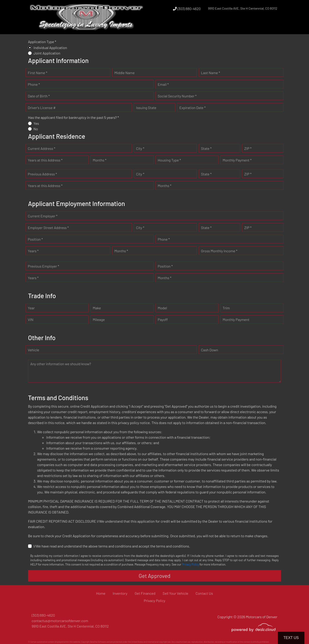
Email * (163, 84)
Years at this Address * (45, 160)
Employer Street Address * (48, 228)
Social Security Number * (177, 96)
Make (97, 308)
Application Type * (42, 42)
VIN (31, 319)
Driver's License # (42, 108)
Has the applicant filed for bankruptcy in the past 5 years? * (73, 117)
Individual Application (50, 48)
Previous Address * (42, 174)
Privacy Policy (190, 564)
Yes (36, 123)
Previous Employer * (44, 266)
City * (140, 148)
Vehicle (33, 350)
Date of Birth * (39, 96)
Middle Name (125, 73)
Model (162, 308)
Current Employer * (43, 216)
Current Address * (42, 148)
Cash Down (210, 350)
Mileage (99, 319)
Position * (35, 239)
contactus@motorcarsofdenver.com (60, 621)
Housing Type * (169, 160)
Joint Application (47, 53)
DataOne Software (98, 642)
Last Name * (211, 73)
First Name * (38, 73)
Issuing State (146, 108)
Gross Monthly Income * (219, 251)
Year (31, 308)
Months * (100, 160)
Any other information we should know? (61, 364)
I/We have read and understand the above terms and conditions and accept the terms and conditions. (112, 546)
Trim (226, 308)
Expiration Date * (192, 108)
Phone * (34, 84)
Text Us (291, 638)
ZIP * (248, 148)
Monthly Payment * (237, 160)
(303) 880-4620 (187, 9)
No (36, 129)
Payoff (163, 319)
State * (206, 148)
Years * (33, 251)
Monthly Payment (236, 319)
